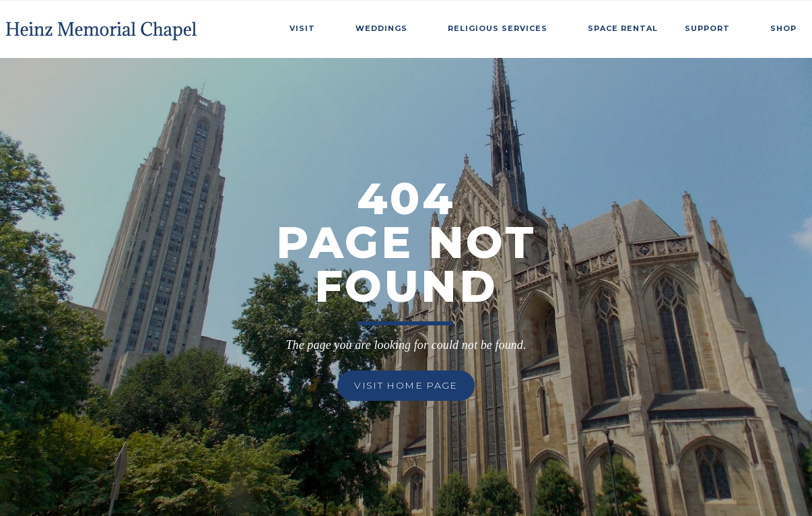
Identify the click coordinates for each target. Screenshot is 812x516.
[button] (309, 26)
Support (707, 28)
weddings (381, 28)
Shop (783, 28)
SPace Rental (623, 28)
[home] (103, 26)
